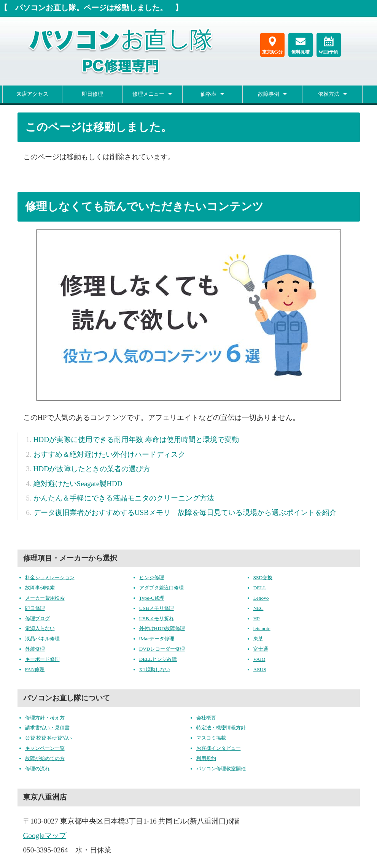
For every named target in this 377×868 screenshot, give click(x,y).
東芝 (258, 639)
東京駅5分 (272, 46)
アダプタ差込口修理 (161, 588)
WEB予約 (328, 46)
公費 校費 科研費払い (49, 738)
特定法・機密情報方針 (221, 728)
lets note (262, 628)
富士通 (261, 649)
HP (257, 619)
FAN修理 (35, 669)
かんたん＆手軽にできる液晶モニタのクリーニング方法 (124, 498)
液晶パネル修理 (42, 639)
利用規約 (206, 758)
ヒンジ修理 (152, 577)
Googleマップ (45, 836)
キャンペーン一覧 (45, 748)
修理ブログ (37, 619)
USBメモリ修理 (157, 608)
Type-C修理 (152, 598)
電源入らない (40, 628)
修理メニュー (148, 94)
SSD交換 (263, 577)
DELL (260, 588)
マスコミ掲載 (211, 738)
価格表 (208, 94)
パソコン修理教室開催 (221, 769)
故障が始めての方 (45, 758)
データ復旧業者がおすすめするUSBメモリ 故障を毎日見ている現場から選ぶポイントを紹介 (185, 512)
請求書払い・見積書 (47, 728)
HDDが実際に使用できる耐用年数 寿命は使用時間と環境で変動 (136, 440)
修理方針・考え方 (45, 718)
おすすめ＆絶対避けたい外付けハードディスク (109, 454)
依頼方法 (329, 94)
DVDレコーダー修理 (162, 649)
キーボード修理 (42, 659)
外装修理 (35, 649)
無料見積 (301, 46)
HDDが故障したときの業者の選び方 (92, 469)
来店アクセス (32, 94)
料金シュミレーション (50, 577)
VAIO (259, 659)
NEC (258, 608)
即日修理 (92, 94)
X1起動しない (155, 669)
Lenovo (261, 598)
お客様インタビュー (219, 748)
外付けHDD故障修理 (162, 628)
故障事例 (269, 94)
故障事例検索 (40, 588)
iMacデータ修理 (157, 639)
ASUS (260, 669)
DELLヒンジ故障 (158, 659)
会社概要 (206, 718)
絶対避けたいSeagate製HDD (78, 484)
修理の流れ (37, 769)
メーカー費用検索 (45, 598)
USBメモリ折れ (157, 619)
